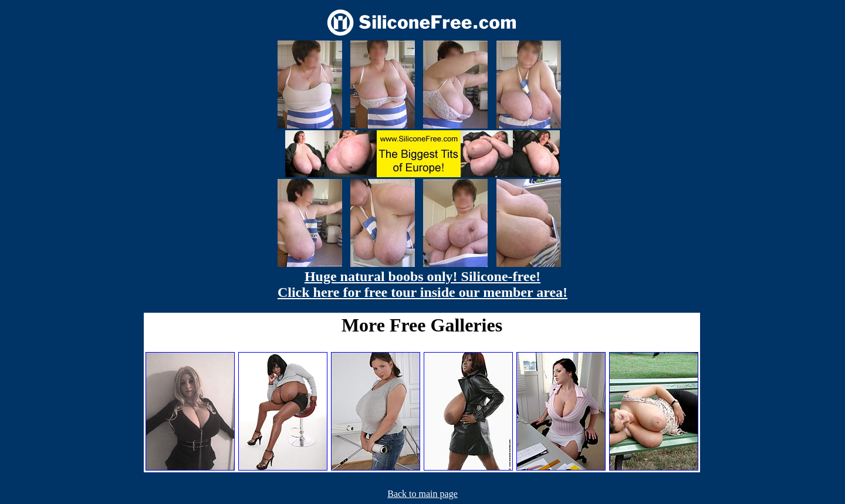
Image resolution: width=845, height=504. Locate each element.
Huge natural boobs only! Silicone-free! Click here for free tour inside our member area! (422, 284)
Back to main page (422, 494)
